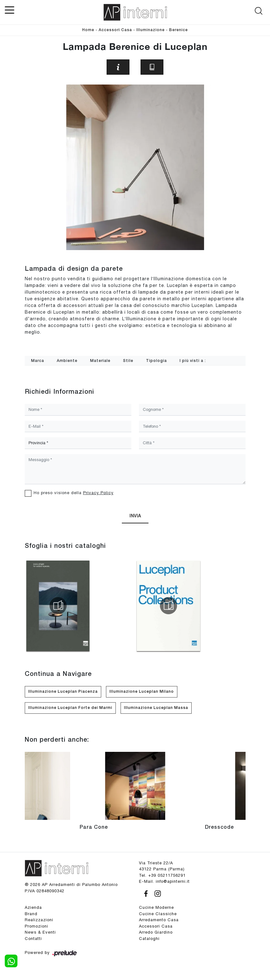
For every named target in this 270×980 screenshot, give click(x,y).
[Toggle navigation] (10, 10)
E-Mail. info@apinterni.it (164, 881)
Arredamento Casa (159, 920)
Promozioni (36, 926)
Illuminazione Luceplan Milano (142, 692)
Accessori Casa (115, 30)
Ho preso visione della (74, 493)
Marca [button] (38, 361)
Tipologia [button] (156, 361)
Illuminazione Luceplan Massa (156, 708)
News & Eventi (40, 932)
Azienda (33, 907)
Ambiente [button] (67, 361)
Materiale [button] (100, 361)
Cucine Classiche (158, 914)
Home (88, 30)
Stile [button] (128, 361)
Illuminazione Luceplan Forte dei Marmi (70, 708)
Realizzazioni (39, 920)
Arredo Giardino (156, 932)
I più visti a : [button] (193, 361)
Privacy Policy (98, 493)
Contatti (33, 939)
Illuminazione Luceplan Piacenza (63, 692)
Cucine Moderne (156, 907)
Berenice (178, 30)
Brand (31, 914)
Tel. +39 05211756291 (162, 875)
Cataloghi (149, 939)
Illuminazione (151, 30)
